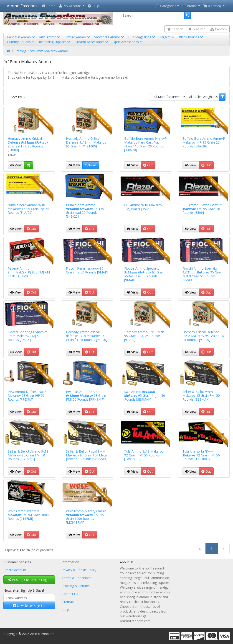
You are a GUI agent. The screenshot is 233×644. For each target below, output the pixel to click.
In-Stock (219, 29)
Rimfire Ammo (78, 37)
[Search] (152, 15)
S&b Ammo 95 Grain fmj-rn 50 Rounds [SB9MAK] (145, 395)
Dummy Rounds (21, 42)
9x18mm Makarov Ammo (49, 51)
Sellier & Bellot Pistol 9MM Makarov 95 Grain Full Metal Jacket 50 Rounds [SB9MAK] (87, 455)
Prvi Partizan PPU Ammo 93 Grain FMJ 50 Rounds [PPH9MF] (86, 395)
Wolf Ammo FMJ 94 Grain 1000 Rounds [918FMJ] (28, 515)
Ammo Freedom (22, 6)
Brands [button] (190, 6)
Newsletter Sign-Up (29, 606)
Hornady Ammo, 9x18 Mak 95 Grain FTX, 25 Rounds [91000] (144, 336)
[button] (71, 6)
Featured (197, 29)
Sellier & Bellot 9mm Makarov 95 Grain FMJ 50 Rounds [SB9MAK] (201, 395)
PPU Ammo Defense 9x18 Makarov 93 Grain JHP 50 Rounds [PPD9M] (27, 395)
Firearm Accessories (92, 42)
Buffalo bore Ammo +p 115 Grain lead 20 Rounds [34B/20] (85, 211)
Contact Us (70, 594)
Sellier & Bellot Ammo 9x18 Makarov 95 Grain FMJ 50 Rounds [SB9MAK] (28, 455)
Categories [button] (166, 6)
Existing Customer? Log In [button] (29, 580)
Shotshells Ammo (109, 37)
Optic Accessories (128, 42)
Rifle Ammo (50, 37)
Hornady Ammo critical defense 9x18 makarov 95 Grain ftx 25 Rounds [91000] (87, 336)
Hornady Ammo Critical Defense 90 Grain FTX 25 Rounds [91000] (28, 144)
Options (91, 165)
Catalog (20, 51)
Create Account (15, 570)
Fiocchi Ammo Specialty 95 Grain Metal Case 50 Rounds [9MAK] (144, 274)
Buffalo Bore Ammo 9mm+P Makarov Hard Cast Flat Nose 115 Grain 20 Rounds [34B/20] (146, 144)
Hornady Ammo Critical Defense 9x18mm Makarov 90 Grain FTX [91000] (86, 142)
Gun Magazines (142, 37)
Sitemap (68, 602)
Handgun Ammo (21, 37)
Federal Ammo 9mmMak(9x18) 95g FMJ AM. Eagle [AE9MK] (29, 272)
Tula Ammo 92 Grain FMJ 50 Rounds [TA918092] (201, 455)
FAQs (94, 6)
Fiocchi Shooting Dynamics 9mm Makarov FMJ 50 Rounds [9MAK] (28, 336)
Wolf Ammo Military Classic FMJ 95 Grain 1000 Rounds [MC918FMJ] (86, 517)
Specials (175, 29)
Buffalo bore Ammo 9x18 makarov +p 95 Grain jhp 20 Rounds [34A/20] (28, 209)
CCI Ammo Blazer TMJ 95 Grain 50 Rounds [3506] (203, 209)
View (16, 165)
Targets (167, 37)
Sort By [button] (17, 97)
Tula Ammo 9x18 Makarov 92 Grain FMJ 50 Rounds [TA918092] (144, 455)
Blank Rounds (191, 37)
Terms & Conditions (76, 578)
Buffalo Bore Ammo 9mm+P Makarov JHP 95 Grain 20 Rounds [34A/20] (204, 142)
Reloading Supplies (55, 42)
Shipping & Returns (76, 586)
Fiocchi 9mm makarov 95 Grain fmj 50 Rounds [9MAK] (87, 270)
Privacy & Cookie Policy (79, 570)
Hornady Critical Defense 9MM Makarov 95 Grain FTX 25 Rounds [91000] (203, 336)
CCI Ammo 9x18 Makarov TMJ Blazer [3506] (143, 207)
